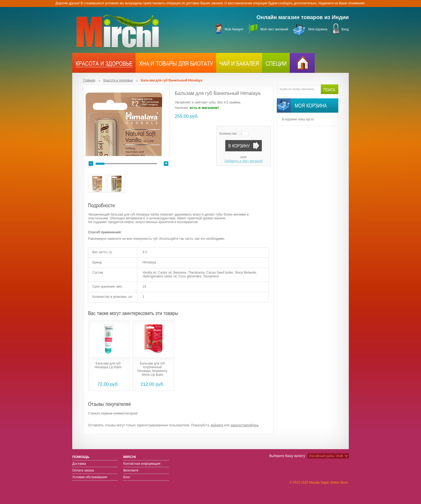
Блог (127, 477)
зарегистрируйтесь (244, 425)
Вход (345, 29)
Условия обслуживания (90, 477)
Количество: (228, 134)
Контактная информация (142, 464)
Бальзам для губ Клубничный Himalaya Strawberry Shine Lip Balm (152, 369)
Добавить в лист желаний (244, 161)
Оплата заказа (83, 470)
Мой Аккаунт (234, 29)
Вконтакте (131, 470)
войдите (217, 425)
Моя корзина (318, 29)
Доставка (79, 464)
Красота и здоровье (118, 80)
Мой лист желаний (274, 29)
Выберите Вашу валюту (287, 456)
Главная (89, 80)
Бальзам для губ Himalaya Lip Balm (108, 365)
